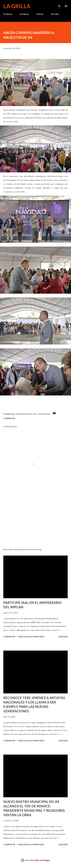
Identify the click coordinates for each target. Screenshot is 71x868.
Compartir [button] (9, 418)
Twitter (40, 14)
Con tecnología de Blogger (36, 860)
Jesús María (44, 414)
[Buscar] (59, 5)
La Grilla (17, 6)
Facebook (8, 14)
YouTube (55, 14)
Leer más (63, 637)
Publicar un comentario (31, 637)
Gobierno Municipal (26, 414)
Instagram (24, 14)
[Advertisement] (35, 520)
